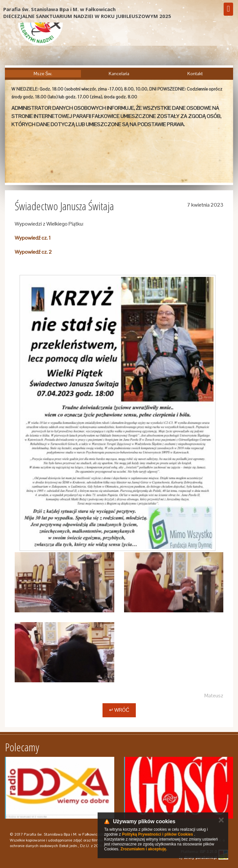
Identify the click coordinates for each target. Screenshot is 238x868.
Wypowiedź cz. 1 (33, 238)
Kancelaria (119, 74)
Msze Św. (43, 74)
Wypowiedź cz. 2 (33, 252)
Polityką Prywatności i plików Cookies (158, 834)
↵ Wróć (119, 710)
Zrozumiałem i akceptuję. (144, 849)
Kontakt (195, 74)
